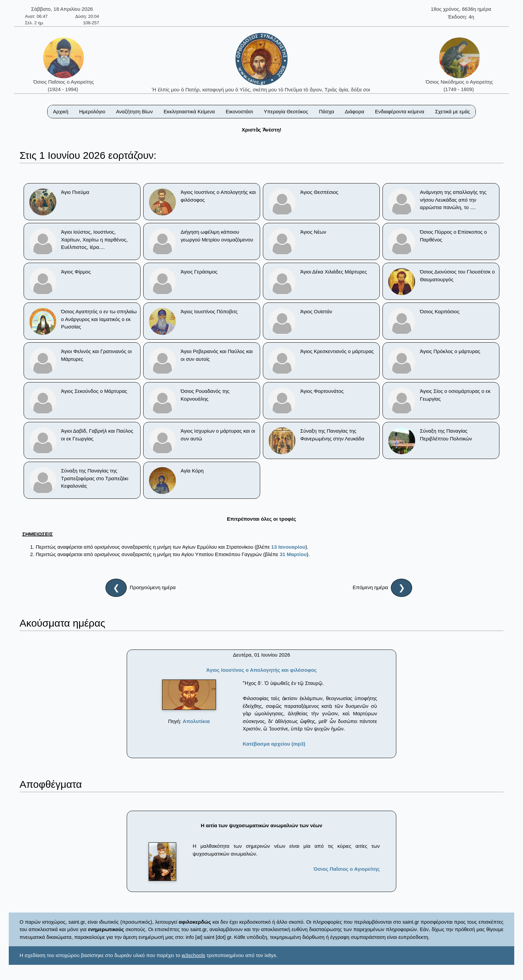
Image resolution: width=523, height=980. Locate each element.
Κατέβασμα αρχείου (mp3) (274, 744)
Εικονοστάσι (239, 111)
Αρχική (61, 111)
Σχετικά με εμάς (453, 111)
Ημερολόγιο (92, 111)
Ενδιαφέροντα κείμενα (400, 111)
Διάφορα (354, 111)
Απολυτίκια (196, 721)
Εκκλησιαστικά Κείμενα (189, 111)
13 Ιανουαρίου (288, 547)
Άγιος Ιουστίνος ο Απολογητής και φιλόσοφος (261, 670)
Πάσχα (326, 111)
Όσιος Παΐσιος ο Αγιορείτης (347, 869)
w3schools (193, 955)
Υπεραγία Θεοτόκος (286, 111)
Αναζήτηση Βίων (134, 111)
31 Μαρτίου (293, 554)
